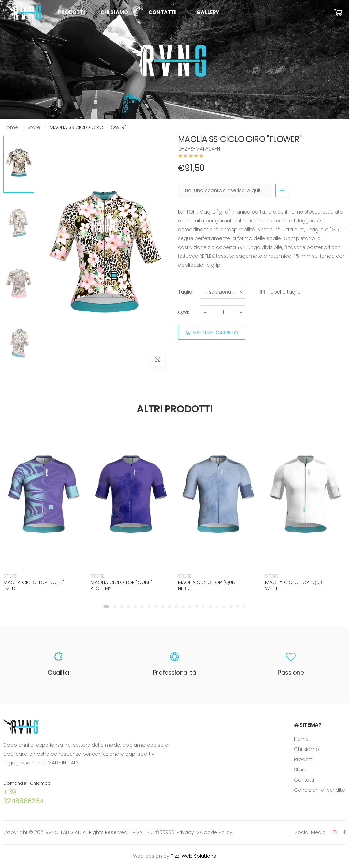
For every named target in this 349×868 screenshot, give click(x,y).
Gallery (208, 12)
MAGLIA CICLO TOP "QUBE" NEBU (209, 585)
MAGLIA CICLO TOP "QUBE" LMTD (34, 585)
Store (34, 127)
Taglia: (186, 292)
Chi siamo (114, 12)
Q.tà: (184, 312)
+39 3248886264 (24, 796)
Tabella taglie (280, 292)
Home (11, 127)
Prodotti (71, 12)
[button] (106, 607)
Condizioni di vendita (320, 790)
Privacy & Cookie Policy (204, 832)
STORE (10, 576)
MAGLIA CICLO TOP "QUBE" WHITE (296, 585)
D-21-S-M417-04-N (199, 149)
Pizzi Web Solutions (193, 856)
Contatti (162, 12)
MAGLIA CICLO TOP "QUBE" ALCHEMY (121, 585)
